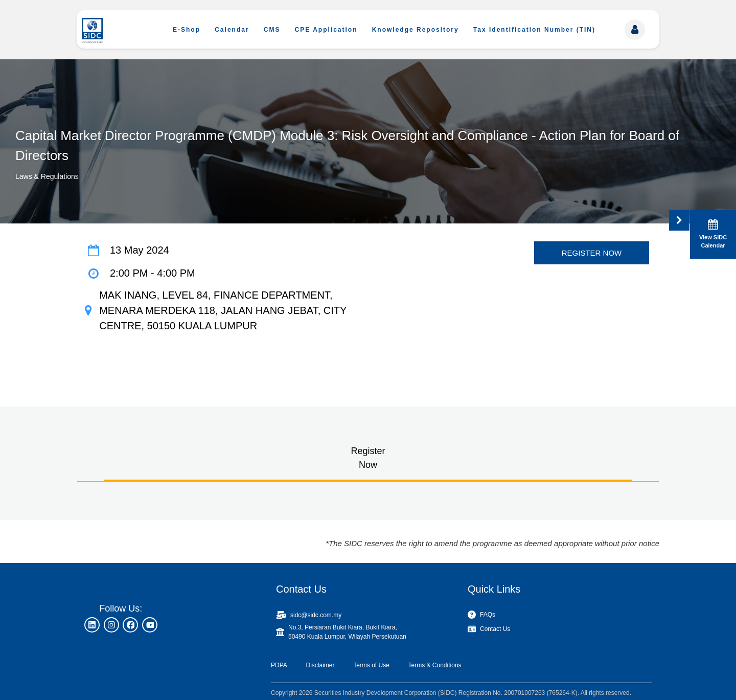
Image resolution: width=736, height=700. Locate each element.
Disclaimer (320, 665)
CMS (272, 30)
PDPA (279, 665)
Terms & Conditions (435, 665)
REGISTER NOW (592, 253)
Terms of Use (371, 665)
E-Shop (187, 30)
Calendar (232, 30)
